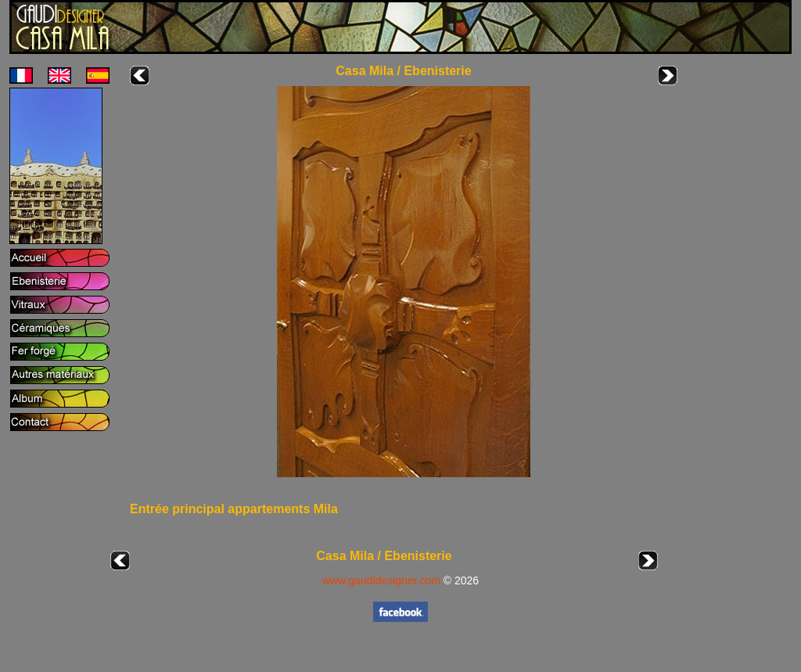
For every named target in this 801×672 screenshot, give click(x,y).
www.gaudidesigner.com (381, 580)
